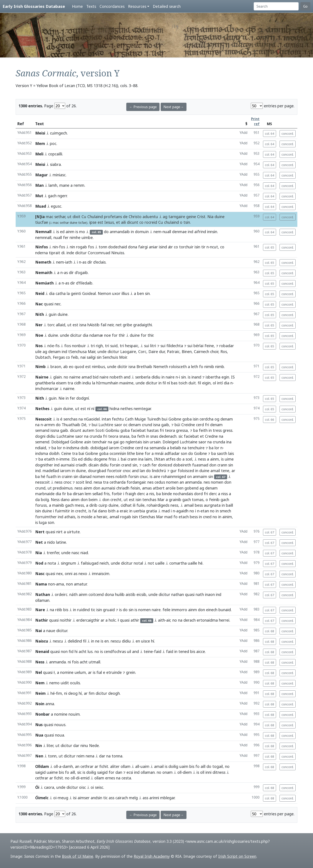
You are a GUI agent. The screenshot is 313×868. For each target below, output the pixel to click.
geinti (76, 293)
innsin (212, 232)
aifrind (200, 232)
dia (52, 293)
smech (225, 511)
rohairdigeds (158, 505)
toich (183, 383)
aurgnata (212, 505)
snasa (124, 436)
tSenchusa (77, 352)
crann (132, 459)
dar (76, 745)
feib (75, 357)
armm (49, 425)
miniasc (59, 175)
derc (141, 494)
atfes (171, 459)
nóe (51, 346)
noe (107, 335)
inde (70, 253)
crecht (116, 500)
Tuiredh (154, 419)
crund (147, 425)
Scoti (100, 430)
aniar (153, 247)
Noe (39, 335)
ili (134, 505)
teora (170, 430)
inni (208, 772)
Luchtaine (65, 436)
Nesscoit (43, 419)
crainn (67, 476)
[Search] (276, 6)
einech (212, 610)
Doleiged (171, 442)
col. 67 (270, 532)
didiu (156, 377)
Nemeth (43, 262)
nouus (60, 725)
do (106, 232)
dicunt (133, 222)
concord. (288, 134)
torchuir (186, 247)
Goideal (89, 293)
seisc (99, 787)
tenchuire (196, 448)
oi (92, 787)
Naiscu (42, 641)
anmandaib (120, 232)
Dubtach (43, 357)
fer (66, 237)
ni (69, 662)
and (127, 377)
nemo (54, 683)
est (100, 222)
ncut (214, 247)
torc (51, 325)
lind (89, 482)
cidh (78, 383)
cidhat (126, 505)
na (81, 419)
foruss (41, 505)
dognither (44, 465)
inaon (210, 594)
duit (192, 383)
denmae (179, 232)
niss (225, 494)
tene (225, 471)
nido (51, 542)
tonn (103, 247)
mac (50, 217)
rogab (82, 247)
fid (71, 651)
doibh (54, 453)
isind (163, 247)
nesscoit (42, 482)
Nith (40, 314)
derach (190, 620)
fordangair (136, 482)
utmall (94, 662)
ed (62, 232)
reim (81, 756)
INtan (159, 459)
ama (60, 584)
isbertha (213, 377)
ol (214, 383)
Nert (40, 532)
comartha (178, 563)
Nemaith (44, 273)
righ (99, 346)
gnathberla (45, 383)
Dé (84, 425)
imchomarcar (47, 389)
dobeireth (182, 465)
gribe (127, 325)
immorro (179, 610)
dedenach (168, 436)
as (84, 262)
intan (106, 419)
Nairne (42, 377)
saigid (40, 772)
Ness (55, 500)
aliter (115, 766)
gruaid (109, 610)
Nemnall (43, 232)
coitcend (96, 594)
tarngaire (177, 217)
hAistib (93, 325)
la (68, 293)
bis (66, 610)
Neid (40, 293)
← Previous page (143, 107)
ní (168, 383)
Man (39, 185)
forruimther (46, 517)
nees (110, 476)
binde (167, 494)
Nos (39, 346)
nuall (167, 232)
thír (122, 335)
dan (119, 772)
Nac (39, 304)
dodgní (83, 398)
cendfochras (115, 651)
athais (70, 517)
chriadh (123, 488)
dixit (77, 217)
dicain (94, 465)
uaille (160, 563)
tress (217, 430)
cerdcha (206, 419)
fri (207, 425)
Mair (92, 352)
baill (229, 505)
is (58, 232)
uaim (145, 766)
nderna (42, 253)
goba (187, 419)
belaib (176, 448)
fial (99, 672)
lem (88, 494)
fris (107, 494)
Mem (40, 143)
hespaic (132, 346)
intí (220, 383)
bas (174, 383)
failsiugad (90, 563)
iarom (114, 448)
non (69, 584)
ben (141, 293)
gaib (165, 425)
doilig (173, 766)
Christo (135, 217)
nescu (58, 641)
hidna (114, 409)
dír (90, 262)
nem (157, 232)
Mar (161, 500)
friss (112, 459)
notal (138, 563)
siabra (55, 164)
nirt (59, 532)
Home (77, 6)
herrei (224, 620)
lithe (131, 453)
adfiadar (172, 453)
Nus (39, 725)
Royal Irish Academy (152, 856)
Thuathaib (71, 425)
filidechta (175, 346)
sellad (97, 494)
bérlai (198, 346)
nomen (99, 476)
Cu (84, 217)
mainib (58, 505)
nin (55, 247)
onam (167, 772)
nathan (178, 594)
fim (59, 693)
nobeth (116, 377)
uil (129, 651)
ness (202, 459)
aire (157, 476)
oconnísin (118, 453)
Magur (42, 175)
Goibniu (112, 430)
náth (73, 594)
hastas (153, 430)
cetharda (118, 482)
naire (104, 377)
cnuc (144, 476)
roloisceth (178, 367)
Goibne (175, 419)
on (189, 476)
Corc (142, 352)
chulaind (171, 222)
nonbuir (79, 346)
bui (165, 419)
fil (164, 383)
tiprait (55, 253)
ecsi (130, 772)
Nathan (43, 594)
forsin (115, 465)
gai (116, 442)
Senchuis (110, 357)
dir (73, 283)
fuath (51, 476)
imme (65, 459)
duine (220, 217)
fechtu (118, 419)
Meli (39, 154)
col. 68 (270, 631)
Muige (140, 419)
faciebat (138, 430)
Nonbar (42, 714)
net (119, 325)
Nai (39, 631)
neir (110, 325)
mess (79, 505)
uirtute (73, 532)
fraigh (131, 494)
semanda (158, 448)
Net (39, 542)
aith (161, 620)
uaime (52, 772)
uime (229, 459)
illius (125, 293)
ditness (219, 772)
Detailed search (167, 6)
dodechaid (118, 247)
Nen (39, 756)
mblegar (167, 798)
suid (114, 346)
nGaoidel (92, 419)
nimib (209, 367)
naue (51, 631)
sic (181, 436)
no (66, 377)
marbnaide (45, 494)
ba (196, 430)
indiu (87, 383)
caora (49, 787)
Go (305, 6)
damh (68, 766)
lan (142, 471)
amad (87, 377)
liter (50, 745)
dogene (101, 459)
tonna (117, 756)
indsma (73, 448)
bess (199, 505)
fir (64, 494)
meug (63, 798)
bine (140, 453)
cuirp (103, 505)
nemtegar (142, 409)
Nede (94, 745)
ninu (84, 745)
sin (147, 293)
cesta (126, 778)
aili (123, 222)
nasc (75, 553)
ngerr (62, 196)
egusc (56, 206)
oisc (82, 787)
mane (64, 185)
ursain (155, 442)
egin (225, 377)
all (137, 766)
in (132, 232)
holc (112, 620)
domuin (142, 232)
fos (62, 247)
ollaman (42, 600)
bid (96, 377)
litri (153, 346)
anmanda (193, 482)
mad (166, 511)
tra (70, 383)
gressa (182, 430)
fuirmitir (62, 511)
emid (85, 778)
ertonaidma (207, 620)
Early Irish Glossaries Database (34, 6)
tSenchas (147, 517)
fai (95, 511)
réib (59, 610)
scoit (80, 482)
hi (76, 651)
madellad (51, 471)
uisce (146, 641)
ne (97, 641)
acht (83, 651)
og (217, 419)
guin (53, 314)
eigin (206, 383)
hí (153, 641)
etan (205, 511)
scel (189, 459)
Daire (153, 352)
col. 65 (270, 247)
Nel (39, 672)
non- (52, 584)
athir (135, 620)
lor (60, 448)
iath (69, 262)
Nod (39, 563)
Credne (211, 436)
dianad (85, 476)
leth (195, 367)
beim (93, 500)
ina (229, 442)
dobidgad (99, 448)
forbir (117, 494)
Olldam (42, 766)
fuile (141, 505)
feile (166, 610)
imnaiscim (101, 574)
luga (43, 522)
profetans (113, 217)
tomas (198, 500)
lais (231, 453)
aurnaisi (68, 465)
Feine (209, 346)
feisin (135, 488)
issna (55, 430)
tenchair (99, 442)
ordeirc (61, 594)
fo (201, 367)
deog (73, 693)
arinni (154, 798)
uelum (80, 672)
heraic (102, 517)
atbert (159, 488)
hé (43, 476)
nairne (75, 377)
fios (68, 346)
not (151, 563)
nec (58, 304)
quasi (49, 304)
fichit (104, 766)
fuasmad (200, 465)
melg (133, 798)
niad (84, 553)
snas (154, 436)
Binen (187, 352)
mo (82, 232)
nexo (83, 574)
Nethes (42, 409)
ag (165, 217)
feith (203, 430)
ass (112, 798)
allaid (61, 325)
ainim (227, 517)
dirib (93, 505)
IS (233, 377)
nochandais (183, 494)
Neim (40, 693)
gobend (191, 488)
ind (191, 232)
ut (69, 217)
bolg (45, 500)
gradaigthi (143, 325)
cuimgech (58, 133)
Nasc (40, 574)
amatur (80, 584)
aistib (131, 594)
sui (147, 346)
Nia (210, 217)
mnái (159, 453)
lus (90, 651)
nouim (74, 714)
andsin (96, 798)
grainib (175, 500)
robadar (227, 346)
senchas (70, 419)
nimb (220, 367)
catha (61, 293)
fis (57, 346)
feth (141, 436)
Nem (40, 683)
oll (56, 766)
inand (196, 377)
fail (103, 325)
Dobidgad (60, 442)
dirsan (78, 494)
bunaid (225, 610)
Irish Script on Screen (237, 856)
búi (177, 425)
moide (87, 517)
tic (93, 610)
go (122, 442)
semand (42, 430)
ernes (110, 778)
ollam (126, 766)
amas (147, 488)
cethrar (87, 766)
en (107, 641)
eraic (124, 511)
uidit (65, 683)
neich (104, 563)
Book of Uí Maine (78, 856)
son (184, 453)
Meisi (40, 133)
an (182, 482)
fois (75, 662)
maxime (126, 383)
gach (52, 196)
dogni (40, 436)
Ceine (66, 453)
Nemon (104, 293)
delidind (75, 641)
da (37, 500)
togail (218, 766)
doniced (165, 465)
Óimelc (42, 798)
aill (203, 766)
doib (84, 448)
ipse (93, 222)
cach (147, 465)
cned (207, 517)
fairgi (143, 247)
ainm (70, 232)
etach (184, 517)
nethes (127, 409)
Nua (39, 735)
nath (200, 594)
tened (184, 651)
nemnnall (43, 237)
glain (57, 377)
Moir (123, 357)
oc (125, 425)
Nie (62, 398)
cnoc (127, 471)
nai (83, 357)
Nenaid (42, 651)
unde (65, 335)
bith (112, 511)
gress (228, 430)
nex (59, 574)
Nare (40, 610)
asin (88, 442)
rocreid (151, 222)
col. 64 (270, 134)
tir (203, 247)
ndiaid (41, 448)
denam (54, 352)
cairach (122, 798)
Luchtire (106, 425)
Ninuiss (118, 253)
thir (150, 335)
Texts (91, 6)
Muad (41, 206)
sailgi (91, 357)
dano (65, 500)
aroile (171, 488)
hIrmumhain (107, 383)
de (125, 217)
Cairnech (201, 352)
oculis (75, 683)
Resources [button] (137, 6)
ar (233, 471)
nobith (121, 476)
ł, (55, 672)
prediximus (63, 488)
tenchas (149, 500)
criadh (81, 465)
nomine (67, 672)
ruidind (83, 610)
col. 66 (270, 420)
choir (214, 352)
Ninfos (42, 247)
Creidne (188, 425)
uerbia (139, 511)
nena (90, 756)
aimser (84, 798)
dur (162, 352)
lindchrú (159, 471)
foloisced (186, 471)
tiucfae (42, 222)
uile (38, 352)
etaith (50, 459)
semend (42, 442)
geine (191, 217)
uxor (116, 293)
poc (53, 143)
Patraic (173, 352)
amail (215, 471)
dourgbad (97, 471)
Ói (37, 787)
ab (66, 367)
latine (61, 542)
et (118, 222)
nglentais (134, 442)
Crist (201, 217)
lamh (53, 185)
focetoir (114, 471)
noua (60, 735)
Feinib (214, 500)
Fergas (59, 357)
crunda (96, 436)
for (115, 335)
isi (75, 798)
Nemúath (44, 283)
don (213, 465)
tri (93, 346)
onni (69, 574)
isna (83, 325)
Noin (40, 704)
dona (133, 247)
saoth (222, 453)
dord (198, 494)
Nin (39, 745)
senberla (143, 377)
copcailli (55, 154)
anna (50, 704)
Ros (224, 352)
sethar (60, 217)
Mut (39, 196)
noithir (66, 620)
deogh (114, 693)
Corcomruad (99, 253)
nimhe (75, 237)
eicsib (141, 594)
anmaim (200, 476)
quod (79, 367)
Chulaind (95, 217)
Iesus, (110, 222)
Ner (39, 325)
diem (187, 772)
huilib (120, 594)
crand (126, 465)
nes (150, 482)
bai (81, 453)
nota (52, 563)
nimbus (98, 367)
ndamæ (96, 335)
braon (56, 367)
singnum (68, 563)
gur (174, 471)
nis (152, 494)
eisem (61, 383)
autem (88, 430)
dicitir (122, 367)
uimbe (87, 237)
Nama (41, 584)
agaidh (182, 511)
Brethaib (144, 367)
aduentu (150, 217)
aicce (201, 651)
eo (71, 367)
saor (118, 425)
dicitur (81, 253)
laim (148, 459)
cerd (200, 425)
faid (158, 651)
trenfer (53, 553)
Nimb (40, 367)
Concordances (112, 6)
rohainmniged (174, 476)
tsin (187, 222)
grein (131, 672)
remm (79, 185)
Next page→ (174, 107)
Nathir (42, 620)
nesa (98, 482)
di (63, 253)
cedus (160, 482)
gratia (152, 511)
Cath (129, 419)
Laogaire (128, 352)
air (168, 620)
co (141, 222)
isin (197, 247)
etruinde (114, 672)
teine (148, 651)
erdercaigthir (88, 620)
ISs (74, 459)
